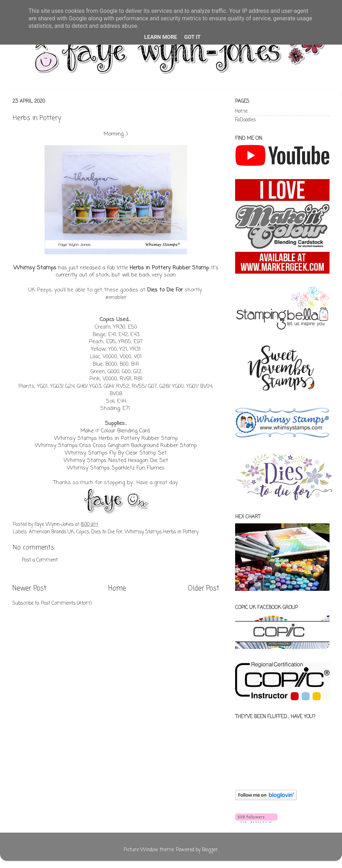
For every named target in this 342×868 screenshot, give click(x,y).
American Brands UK (51, 532)
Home (117, 589)
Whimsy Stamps (35, 268)
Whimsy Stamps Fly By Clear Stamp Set (116, 453)
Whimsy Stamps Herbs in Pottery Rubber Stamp (116, 438)
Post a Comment (40, 560)
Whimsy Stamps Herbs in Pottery (162, 532)
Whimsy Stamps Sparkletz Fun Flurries (116, 468)
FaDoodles (245, 120)
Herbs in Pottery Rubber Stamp (169, 268)
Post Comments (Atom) (66, 603)
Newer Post (29, 589)
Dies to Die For (165, 290)
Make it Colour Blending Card (115, 431)
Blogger (210, 850)
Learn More (161, 37)
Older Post (203, 589)
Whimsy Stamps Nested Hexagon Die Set (116, 461)
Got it (192, 37)
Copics (83, 532)
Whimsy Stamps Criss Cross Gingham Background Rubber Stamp (116, 446)
